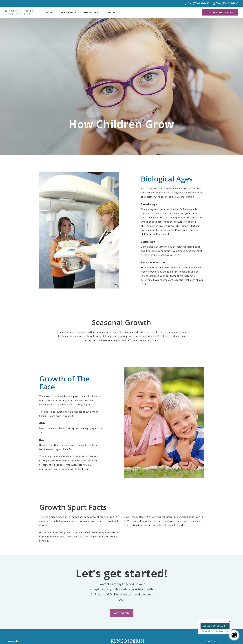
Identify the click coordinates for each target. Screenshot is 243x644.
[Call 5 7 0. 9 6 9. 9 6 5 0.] (197, 3)
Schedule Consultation (215, 626)
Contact (112, 12)
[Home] (19, 12)
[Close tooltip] (229, 621)
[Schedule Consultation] (234, 635)
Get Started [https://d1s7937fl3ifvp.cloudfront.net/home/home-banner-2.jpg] (122, 613)
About (49, 12)
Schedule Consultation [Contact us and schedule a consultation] (220, 12)
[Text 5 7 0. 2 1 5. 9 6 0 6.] (225, 3)
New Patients (92, 12)
